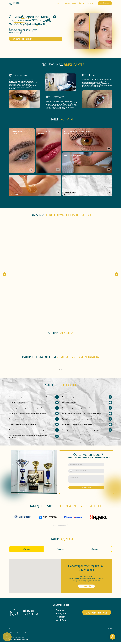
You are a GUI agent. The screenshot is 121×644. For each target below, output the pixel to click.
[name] (86, 467)
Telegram (61, 619)
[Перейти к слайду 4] (63, 317)
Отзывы (82, 3)
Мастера (67, 3)
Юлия (15, 252)
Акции (74, 3)
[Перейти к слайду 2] (60, 317)
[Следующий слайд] (117, 245)
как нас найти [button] (86, 588)
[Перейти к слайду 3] (61, 317)
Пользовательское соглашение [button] (19, 631)
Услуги (59, 3)
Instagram (61, 616)
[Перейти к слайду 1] (58, 317)
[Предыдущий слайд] (4, 245)
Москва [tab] (26, 551)
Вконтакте (61, 612)
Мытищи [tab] (95, 551)
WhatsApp (61, 622)
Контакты (90, 3)
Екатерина (45, 252)
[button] (109, 148)
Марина (97, 252)
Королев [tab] (61, 551)
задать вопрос (86, 490)
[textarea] (86, 481)
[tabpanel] (61, 578)
